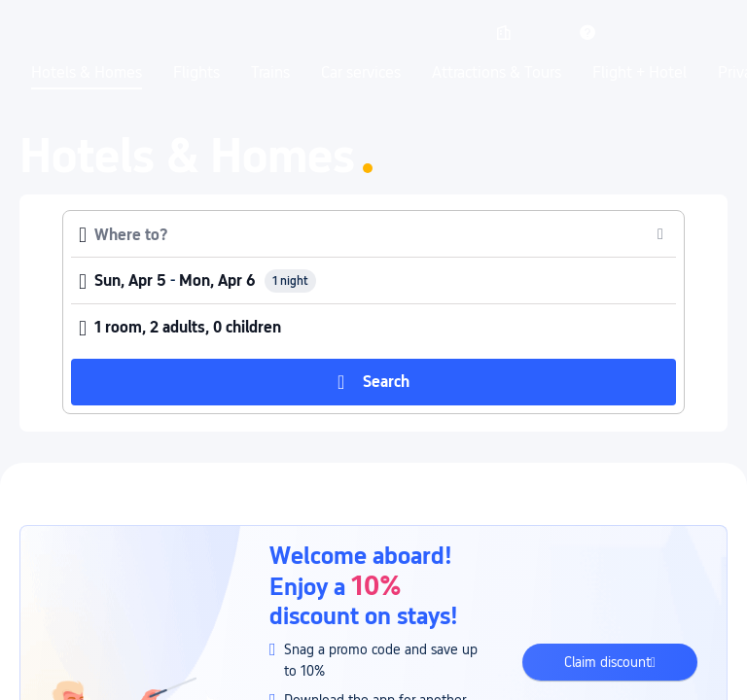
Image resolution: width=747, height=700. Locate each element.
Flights (196, 73)
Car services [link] (361, 73)
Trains (270, 73)
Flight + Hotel (640, 73)
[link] (504, 32)
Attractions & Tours (497, 73)
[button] (546, 32)
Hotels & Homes (87, 73)
